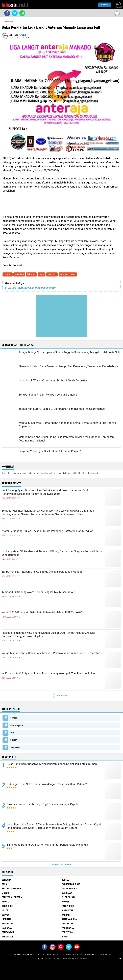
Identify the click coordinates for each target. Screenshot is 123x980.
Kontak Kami (29, 954)
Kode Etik (78, 954)
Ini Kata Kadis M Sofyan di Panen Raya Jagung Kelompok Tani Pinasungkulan (48, 673)
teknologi (7, 937)
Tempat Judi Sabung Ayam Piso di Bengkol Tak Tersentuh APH (39, 592)
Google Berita (104, 954)
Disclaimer (66, 954)
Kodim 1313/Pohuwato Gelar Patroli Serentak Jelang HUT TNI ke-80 (42, 612)
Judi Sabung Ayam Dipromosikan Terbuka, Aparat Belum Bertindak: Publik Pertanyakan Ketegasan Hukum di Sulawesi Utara (46, 492)
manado (52, 274)
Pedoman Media (44, 954)
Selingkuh (7, 906)
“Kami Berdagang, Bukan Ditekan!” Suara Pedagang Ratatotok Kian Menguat (47, 531)
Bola (4, 884)
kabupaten (8, 923)
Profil (5, 902)
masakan (15, 747)
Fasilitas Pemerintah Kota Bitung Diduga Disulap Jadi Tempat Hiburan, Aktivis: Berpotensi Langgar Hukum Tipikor (48, 635)
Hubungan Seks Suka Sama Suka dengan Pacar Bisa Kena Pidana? (47, 784)
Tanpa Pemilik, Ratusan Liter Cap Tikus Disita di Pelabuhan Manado (42, 572)
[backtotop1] (120, 958)
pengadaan (8, 932)
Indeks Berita (90, 954)
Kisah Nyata (16, 725)
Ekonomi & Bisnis (71, 884)
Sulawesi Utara (68, 274)
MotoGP (6, 893)
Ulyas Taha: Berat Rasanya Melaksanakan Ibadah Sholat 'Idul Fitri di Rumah (52, 764)
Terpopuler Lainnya (62, 864)
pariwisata (68, 928)
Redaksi (17, 954)
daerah (8, 274)
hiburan (31, 274)
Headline (19, 274)
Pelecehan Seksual (12, 897)
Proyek (66, 902)
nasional (7, 928)
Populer (105, 5)
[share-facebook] (7, 13)
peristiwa (67, 932)
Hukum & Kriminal (11, 889)
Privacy (56, 954)
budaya (6, 915)
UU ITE (5, 910)
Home (4, 21)
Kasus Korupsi (70, 889)
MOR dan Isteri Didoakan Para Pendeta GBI (30, 288)
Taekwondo (68, 906)
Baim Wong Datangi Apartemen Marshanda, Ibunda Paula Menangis (47, 845)
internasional (70, 919)
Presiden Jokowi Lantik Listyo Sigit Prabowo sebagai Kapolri (43, 804)
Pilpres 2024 (68, 897)
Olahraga (67, 893)
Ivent (42, 274)
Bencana (6, 880)
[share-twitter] (15, 13)
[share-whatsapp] (22, 13)
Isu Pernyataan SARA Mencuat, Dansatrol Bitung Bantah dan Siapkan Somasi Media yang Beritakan (52, 553)
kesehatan (67, 923)
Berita (65, 880)
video (65, 937)
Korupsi (14, 718)
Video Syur (67, 910)
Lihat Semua (62, 695)
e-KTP (13, 740)
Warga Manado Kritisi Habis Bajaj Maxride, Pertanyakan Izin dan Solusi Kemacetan (51, 653)
